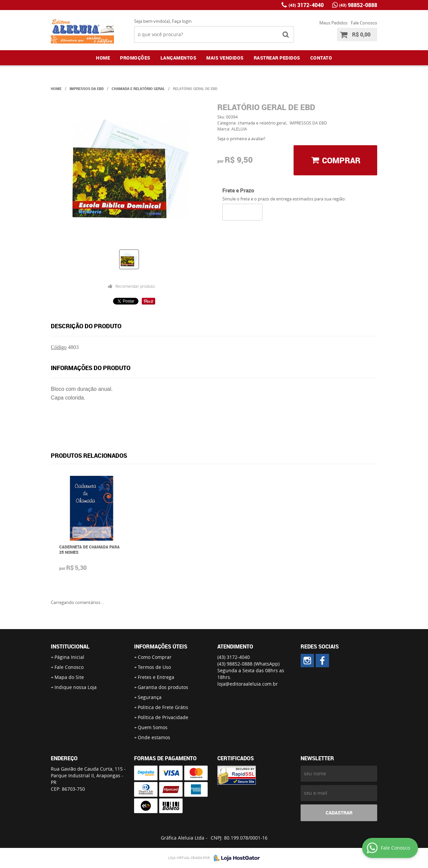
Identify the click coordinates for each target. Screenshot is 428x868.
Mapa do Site (69, 677)
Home (103, 58)
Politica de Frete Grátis (163, 707)
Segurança (150, 697)
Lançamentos (179, 58)
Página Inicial (69, 657)
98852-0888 (358, 5)
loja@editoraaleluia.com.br (248, 684)
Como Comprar (155, 657)
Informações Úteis (161, 646)
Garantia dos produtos (163, 687)
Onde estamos (154, 737)
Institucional (70, 646)
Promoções (135, 58)
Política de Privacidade (163, 717)
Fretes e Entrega (156, 677)
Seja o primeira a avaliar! (241, 139)
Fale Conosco (364, 23)
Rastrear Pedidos (277, 58)
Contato (321, 58)
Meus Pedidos (333, 23)
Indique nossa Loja (76, 687)
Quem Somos (153, 727)
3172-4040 (306, 5)
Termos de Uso (154, 667)
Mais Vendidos (225, 58)
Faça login (182, 21)
